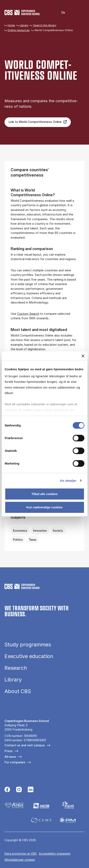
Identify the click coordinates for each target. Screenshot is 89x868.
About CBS (18, 691)
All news (10, 757)
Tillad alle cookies (44, 494)
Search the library (45, 25)
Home (11, 25)
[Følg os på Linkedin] (31, 790)
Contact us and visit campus (25, 745)
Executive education (29, 656)
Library (24, 25)
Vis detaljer (68, 480)
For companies (15, 762)
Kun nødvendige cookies (45, 507)
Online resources (19, 30)
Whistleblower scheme (20, 860)
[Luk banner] (83, 356)
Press (9, 751)
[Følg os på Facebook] (7, 790)
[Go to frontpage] (22, 12)
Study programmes (28, 645)
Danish (60, 13)
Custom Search (28, 314)
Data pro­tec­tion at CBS (21, 854)
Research (16, 668)
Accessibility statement (55, 854)
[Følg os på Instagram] (19, 790)
